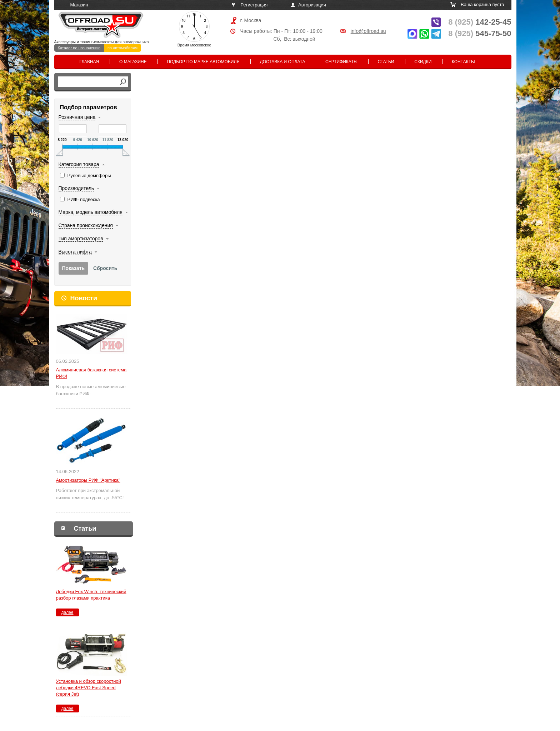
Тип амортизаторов (81, 239)
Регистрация (254, 5)
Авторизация (312, 5)
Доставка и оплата (283, 62)
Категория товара (79, 164)
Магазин (79, 5)
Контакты (463, 62)
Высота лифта (75, 252)
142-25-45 (480, 22)
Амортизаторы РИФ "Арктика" (88, 480)
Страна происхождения (86, 225)
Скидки (423, 62)
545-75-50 (480, 33)
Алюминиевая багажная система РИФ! (91, 373)
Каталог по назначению (79, 48)
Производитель (76, 188)
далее (67, 612)
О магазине (133, 62)
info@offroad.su (368, 31)
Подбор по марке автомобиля (203, 62)
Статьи (386, 62)
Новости (84, 298)
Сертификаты (341, 62)
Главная (89, 62)
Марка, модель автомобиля (91, 212)
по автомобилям (122, 48)
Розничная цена (77, 117)
